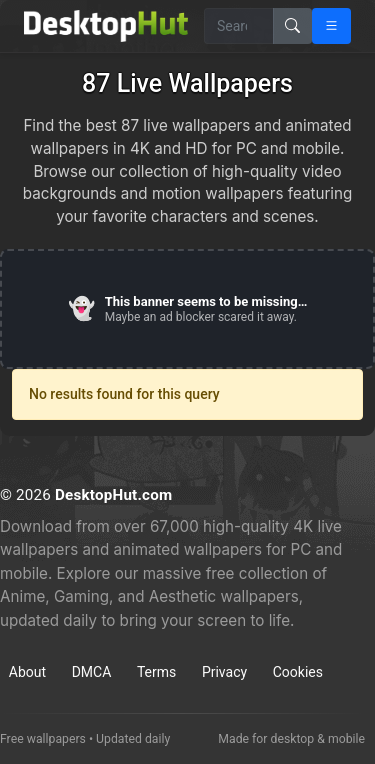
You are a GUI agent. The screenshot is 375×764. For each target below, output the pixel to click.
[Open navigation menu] (331, 26)
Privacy (224, 672)
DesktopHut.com (113, 495)
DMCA (92, 672)
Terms (156, 672)
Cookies (298, 672)
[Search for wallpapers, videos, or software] (239, 26)
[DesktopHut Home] (106, 26)
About (27, 672)
